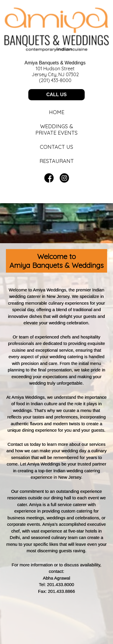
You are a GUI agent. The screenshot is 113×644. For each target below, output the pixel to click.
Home (57, 112)
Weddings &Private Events (56, 130)
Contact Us (56, 147)
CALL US (56, 95)
